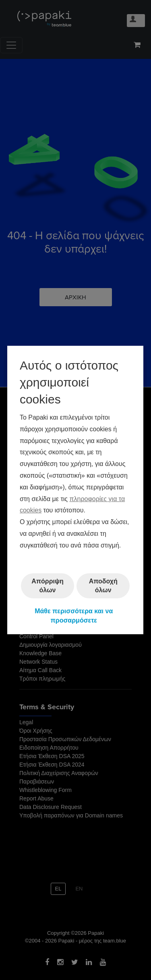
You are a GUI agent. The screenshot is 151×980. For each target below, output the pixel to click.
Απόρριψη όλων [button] (48, 586)
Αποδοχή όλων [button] (103, 586)
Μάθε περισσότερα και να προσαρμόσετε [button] (74, 615)
